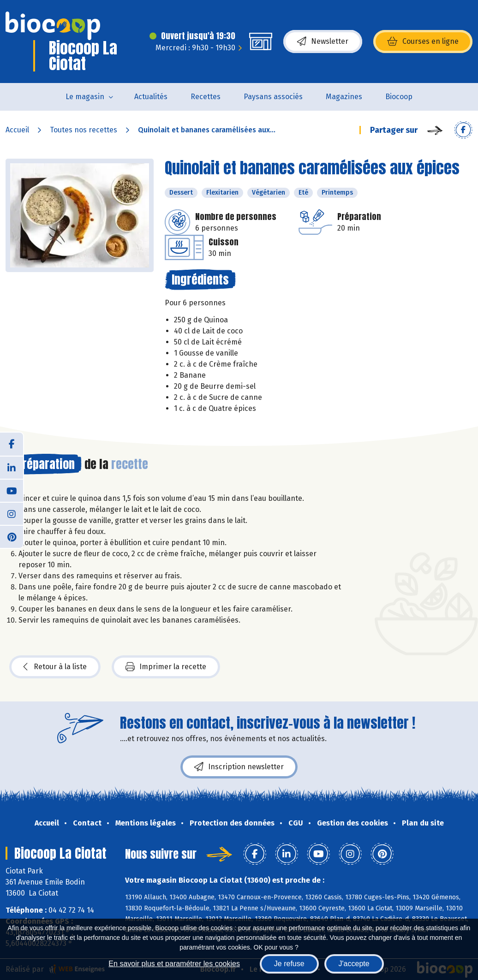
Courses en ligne (423, 42)
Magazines (344, 97)
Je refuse (289, 964)
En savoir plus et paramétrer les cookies (174, 964)
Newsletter (323, 42)
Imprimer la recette (166, 667)
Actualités (151, 97)
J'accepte (354, 964)
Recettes (206, 97)
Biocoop (399, 97)
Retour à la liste (55, 667)
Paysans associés (273, 97)
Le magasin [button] (85, 97)
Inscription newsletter (239, 767)
